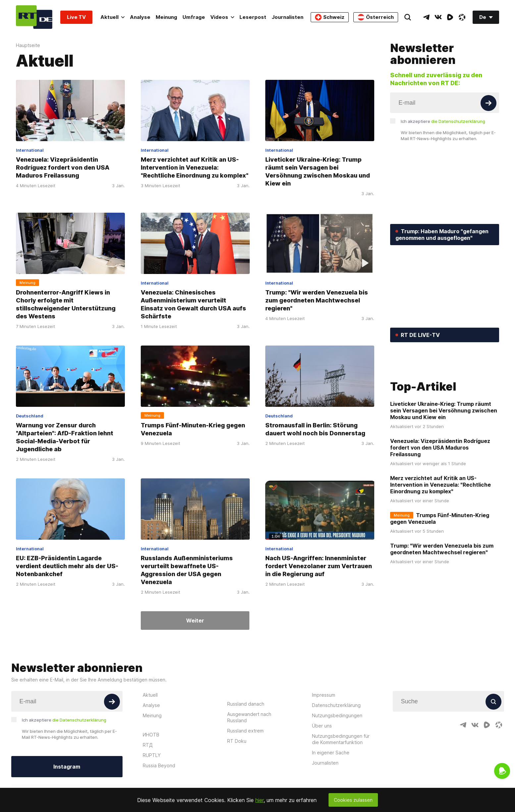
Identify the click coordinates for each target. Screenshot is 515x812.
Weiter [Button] (195, 621)
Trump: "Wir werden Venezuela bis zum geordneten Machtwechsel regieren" (317, 300)
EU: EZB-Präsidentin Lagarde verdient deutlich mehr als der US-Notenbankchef (67, 566)
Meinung (166, 17)
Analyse (140, 17)
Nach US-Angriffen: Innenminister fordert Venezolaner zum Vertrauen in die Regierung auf (319, 566)
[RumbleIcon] (450, 17)
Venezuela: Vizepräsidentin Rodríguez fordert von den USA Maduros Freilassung (63, 167)
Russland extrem (245, 734)
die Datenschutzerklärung (458, 121)
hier (259, 800)
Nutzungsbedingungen (337, 719)
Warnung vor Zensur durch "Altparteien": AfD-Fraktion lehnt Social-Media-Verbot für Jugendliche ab (65, 437)
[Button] (489, 103)
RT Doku (237, 745)
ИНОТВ (151, 738)
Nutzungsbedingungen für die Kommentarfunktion (341, 743)
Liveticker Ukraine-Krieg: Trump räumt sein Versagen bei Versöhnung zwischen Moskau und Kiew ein (318, 171)
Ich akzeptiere (443, 121)
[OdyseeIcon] (462, 17)
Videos (222, 17)
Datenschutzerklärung (336, 709)
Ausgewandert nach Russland (249, 721)
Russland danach (246, 707)
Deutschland (30, 416)
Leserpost (253, 17)
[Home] (34, 17)
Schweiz (330, 17)
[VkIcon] (438, 17)
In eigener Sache (331, 756)
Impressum (324, 699)
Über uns (322, 729)
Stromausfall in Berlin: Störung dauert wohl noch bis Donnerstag (315, 429)
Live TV (76, 17)
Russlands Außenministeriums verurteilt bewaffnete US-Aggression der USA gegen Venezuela (187, 570)
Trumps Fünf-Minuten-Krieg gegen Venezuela (193, 429)
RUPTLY (152, 759)
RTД (148, 749)
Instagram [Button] (67, 770)
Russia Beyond (159, 769)
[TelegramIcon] (426, 17)
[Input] (445, 103)
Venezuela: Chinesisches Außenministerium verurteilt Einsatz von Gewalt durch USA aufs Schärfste (193, 304)
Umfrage (194, 17)
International (30, 150)
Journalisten (287, 17)
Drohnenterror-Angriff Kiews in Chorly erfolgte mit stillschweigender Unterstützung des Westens (66, 304)
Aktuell (112, 17)
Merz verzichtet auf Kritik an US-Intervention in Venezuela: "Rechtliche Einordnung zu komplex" (195, 167)
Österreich (376, 17)
